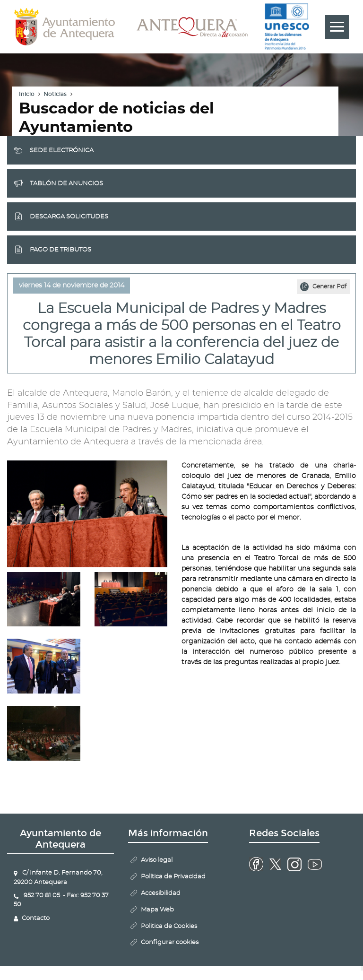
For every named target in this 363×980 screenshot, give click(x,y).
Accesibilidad (161, 893)
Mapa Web (157, 910)
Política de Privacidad (173, 877)
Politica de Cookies (169, 926)
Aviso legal (157, 860)
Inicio (27, 94)
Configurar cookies (170, 942)
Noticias (55, 94)
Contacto (36, 918)
